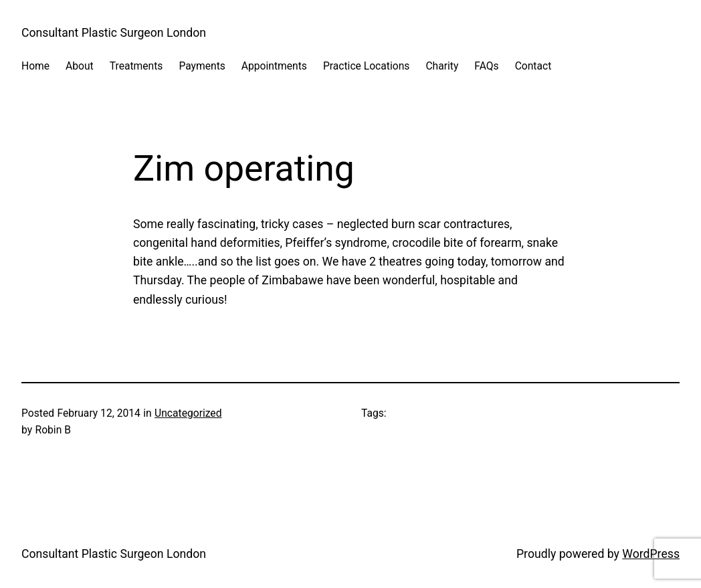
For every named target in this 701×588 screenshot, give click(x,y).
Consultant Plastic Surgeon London (114, 33)
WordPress (651, 554)
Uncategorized (188, 413)
